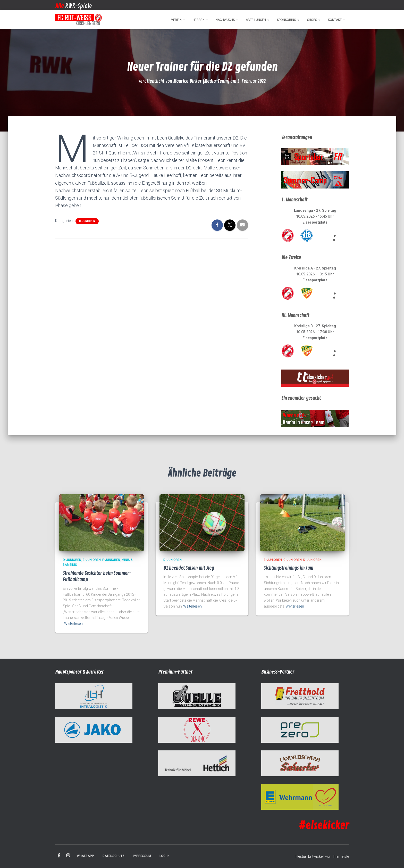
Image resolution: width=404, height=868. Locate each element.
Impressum (142, 856)
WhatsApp (86, 856)
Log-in (165, 856)
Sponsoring (288, 20)
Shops (314, 20)
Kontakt (336, 20)
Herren (200, 20)
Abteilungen (258, 20)
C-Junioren (293, 560)
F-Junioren (111, 560)
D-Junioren (87, 221)
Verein (178, 20)
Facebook (59, 856)
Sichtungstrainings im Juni (289, 568)
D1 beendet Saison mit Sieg (189, 568)
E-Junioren (92, 560)
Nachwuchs (227, 20)
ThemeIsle (340, 856)
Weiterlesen (73, 624)
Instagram (68, 856)
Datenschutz (113, 856)
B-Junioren (273, 560)
